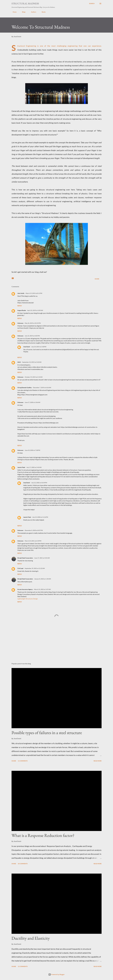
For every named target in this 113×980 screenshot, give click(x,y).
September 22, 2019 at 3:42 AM (32, 362)
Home (13, 12)
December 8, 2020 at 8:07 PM (34, 530)
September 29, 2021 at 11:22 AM (35, 568)
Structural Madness (25, 3)
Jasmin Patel (21, 467)
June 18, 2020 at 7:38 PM (32, 450)
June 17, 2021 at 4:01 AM (42, 558)
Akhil (19, 362)
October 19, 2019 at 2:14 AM (34, 377)
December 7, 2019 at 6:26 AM (42, 388)
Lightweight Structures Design (28, 599)
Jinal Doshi (27, 347)
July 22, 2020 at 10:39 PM (39, 483)
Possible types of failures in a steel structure (47, 733)
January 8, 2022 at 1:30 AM (43, 579)
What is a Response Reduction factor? (43, 835)
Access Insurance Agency (25, 589)
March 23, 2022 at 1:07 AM (42, 589)
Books (43, 12)
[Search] (92, 4)
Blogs (23, 12)
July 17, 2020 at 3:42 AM (34, 467)
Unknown (20, 323)
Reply (20, 306)
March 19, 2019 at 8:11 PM (34, 293)
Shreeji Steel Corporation (25, 558)
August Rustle (22, 310)
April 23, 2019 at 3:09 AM (35, 310)
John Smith (21, 293)
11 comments (23, 761)
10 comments (23, 864)
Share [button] (97, 279)
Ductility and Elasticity (31, 938)
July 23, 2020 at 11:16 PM (40, 517)
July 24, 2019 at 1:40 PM (39, 347)
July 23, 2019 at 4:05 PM (32, 336)
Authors (32, 12)
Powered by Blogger (56, 974)
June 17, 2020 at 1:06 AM (33, 402)
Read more (98, 761)
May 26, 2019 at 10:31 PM (33, 323)
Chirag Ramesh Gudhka (25, 388)
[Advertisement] (57, 646)
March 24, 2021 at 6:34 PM (33, 541)
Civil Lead (20, 568)
